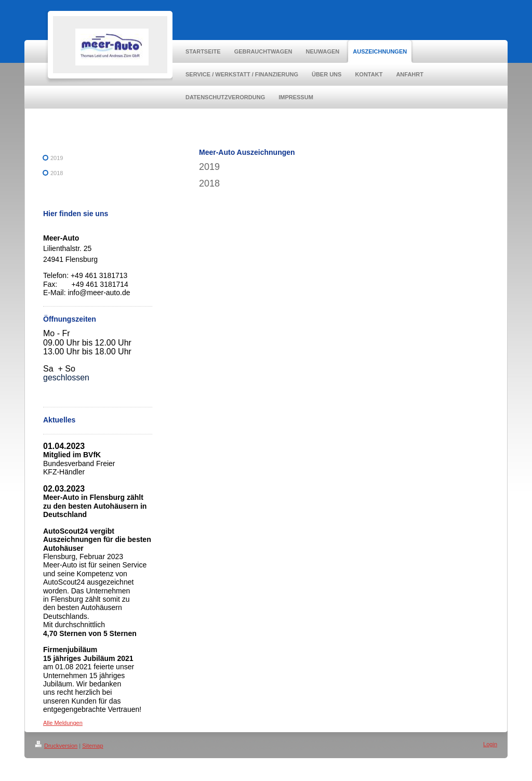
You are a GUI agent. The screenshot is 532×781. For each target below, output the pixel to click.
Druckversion (56, 746)
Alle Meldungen (63, 723)
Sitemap (92, 746)
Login (490, 744)
